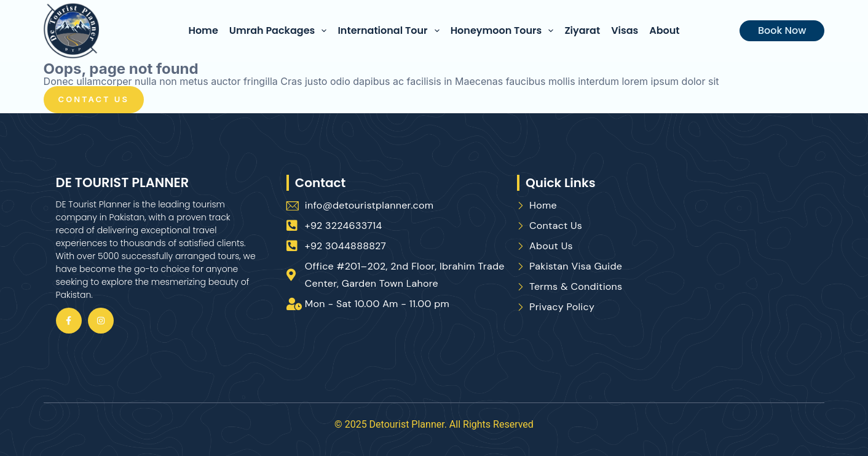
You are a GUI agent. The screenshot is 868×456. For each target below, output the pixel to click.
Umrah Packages (281, 31)
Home (203, 30)
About (664, 30)
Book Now (782, 30)
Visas (625, 30)
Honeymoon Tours (505, 31)
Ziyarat (582, 30)
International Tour (391, 31)
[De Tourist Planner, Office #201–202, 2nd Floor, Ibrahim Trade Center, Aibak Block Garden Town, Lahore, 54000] (741, 276)
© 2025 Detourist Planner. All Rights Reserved (434, 424)
